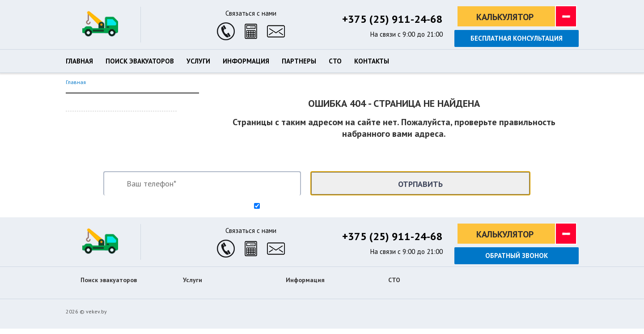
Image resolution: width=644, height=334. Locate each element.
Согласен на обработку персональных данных (326, 207)
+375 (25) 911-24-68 (392, 19)
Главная (76, 82)
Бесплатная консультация (517, 38)
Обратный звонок (517, 256)
